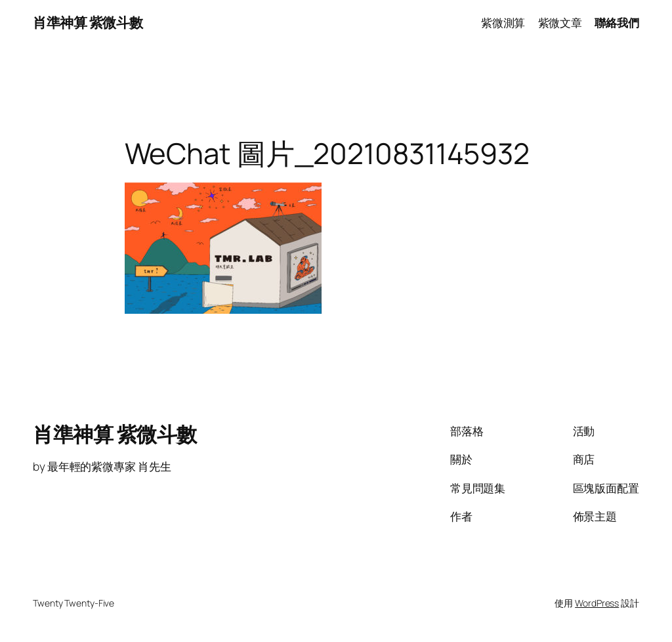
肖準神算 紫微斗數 (88, 22)
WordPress (597, 603)
